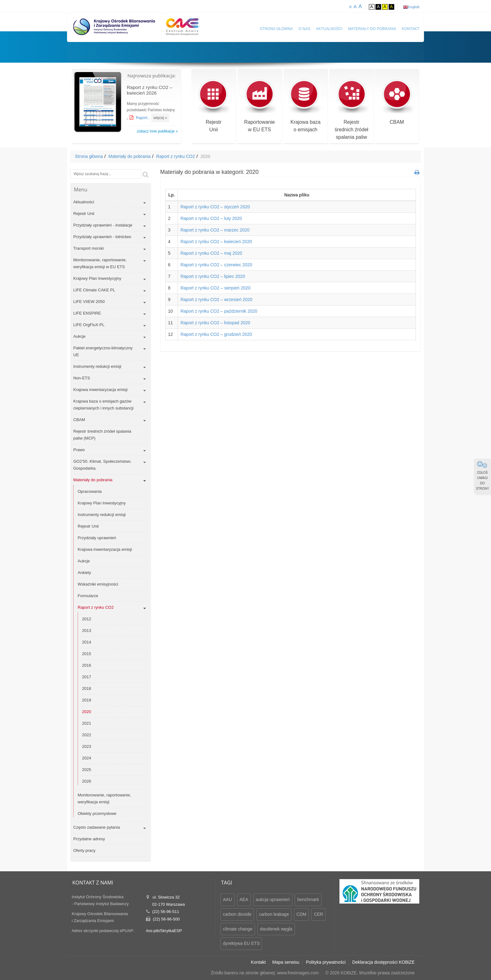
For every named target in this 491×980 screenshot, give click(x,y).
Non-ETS (82, 378)
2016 (87, 665)
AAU (227, 899)
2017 (87, 677)
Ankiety (84, 573)
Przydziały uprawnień (97, 538)
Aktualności (329, 29)
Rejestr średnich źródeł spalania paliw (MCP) (102, 435)
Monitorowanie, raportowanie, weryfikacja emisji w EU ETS (100, 263)
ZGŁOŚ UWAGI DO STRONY (483, 476)
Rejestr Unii (84, 214)
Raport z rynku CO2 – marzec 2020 (215, 230)
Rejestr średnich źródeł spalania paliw (351, 110)
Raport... (144, 118)
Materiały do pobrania (372, 29)
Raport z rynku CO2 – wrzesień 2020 (216, 300)
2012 (87, 619)
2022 (87, 735)
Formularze (88, 596)
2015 (87, 654)
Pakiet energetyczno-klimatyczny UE (103, 351)
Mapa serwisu (286, 962)
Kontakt (411, 29)
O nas (305, 29)
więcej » (160, 118)
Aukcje (79, 336)
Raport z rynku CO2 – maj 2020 (211, 253)
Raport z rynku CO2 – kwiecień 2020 (216, 242)
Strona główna (277, 29)
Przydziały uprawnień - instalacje (103, 225)
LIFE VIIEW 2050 (89, 302)
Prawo (79, 450)
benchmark (308, 899)
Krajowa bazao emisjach (305, 106)
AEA (244, 899)
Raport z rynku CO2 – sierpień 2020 (215, 288)
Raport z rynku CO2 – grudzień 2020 (216, 334)
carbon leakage (274, 914)
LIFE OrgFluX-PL (89, 325)
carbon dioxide (237, 914)
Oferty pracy (84, 850)
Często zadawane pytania (97, 827)
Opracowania (90, 491)
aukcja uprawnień (273, 899)
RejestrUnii (213, 106)
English (414, 7)
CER (318, 914)
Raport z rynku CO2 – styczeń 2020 (215, 207)
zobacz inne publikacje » (157, 131)
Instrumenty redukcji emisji (97, 366)
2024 (87, 758)
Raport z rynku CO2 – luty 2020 (211, 218)
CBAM (397, 102)
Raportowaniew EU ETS (259, 106)
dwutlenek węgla (276, 929)
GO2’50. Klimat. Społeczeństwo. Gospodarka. (102, 465)
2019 (87, 700)
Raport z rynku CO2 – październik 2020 (219, 311)
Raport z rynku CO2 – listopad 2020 (215, 323)
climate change (238, 929)
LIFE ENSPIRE (87, 313)
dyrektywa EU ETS (241, 943)
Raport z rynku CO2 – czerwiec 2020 (216, 265)
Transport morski (88, 248)
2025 (87, 770)
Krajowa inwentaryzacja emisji (100, 390)
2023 (87, 746)
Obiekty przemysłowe (97, 813)
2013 (87, 631)
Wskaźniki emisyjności (98, 584)
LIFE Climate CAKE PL (94, 290)
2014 (87, 642)
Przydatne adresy (89, 839)
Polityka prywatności (326, 962)
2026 (87, 781)
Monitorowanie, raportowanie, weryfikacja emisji (104, 798)
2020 (87, 712)
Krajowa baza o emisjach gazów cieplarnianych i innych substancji (103, 405)
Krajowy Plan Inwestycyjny (97, 278)
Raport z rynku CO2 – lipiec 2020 (213, 276)
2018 (87, 688)
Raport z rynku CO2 (176, 156)
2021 (87, 723)
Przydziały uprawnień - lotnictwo (102, 237)
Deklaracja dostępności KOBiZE (383, 962)
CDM (302, 914)
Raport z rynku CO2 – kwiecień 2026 (150, 90)
